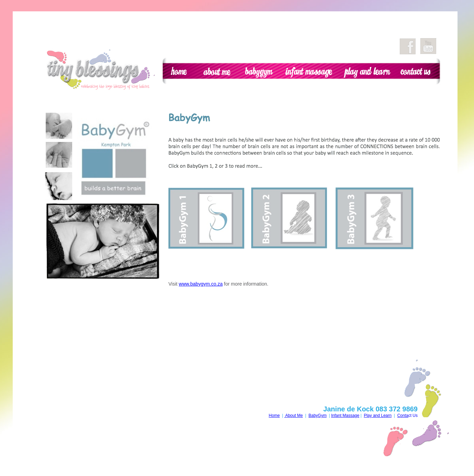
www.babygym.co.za (201, 284)
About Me (294, 416)
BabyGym (317, 416)
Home (274, 416)
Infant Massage (345, 416)
